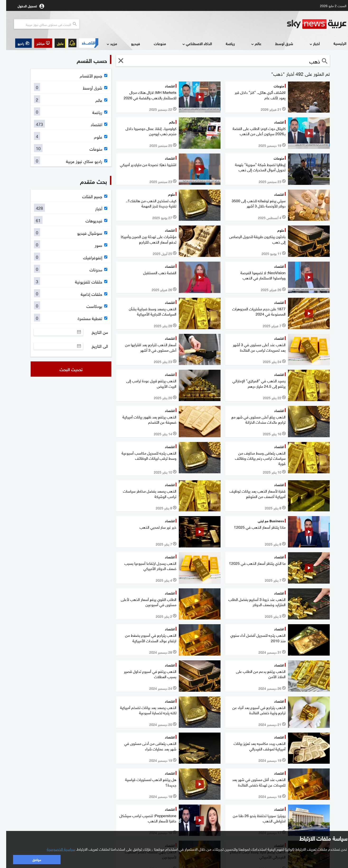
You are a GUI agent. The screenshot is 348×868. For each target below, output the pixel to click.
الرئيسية (334, 43)
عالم (250, 44)
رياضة (224, 43)
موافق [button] (31, 859)
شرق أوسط (278, 43)
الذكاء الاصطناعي (190, 44)
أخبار (308, 44)
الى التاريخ (94, 346)
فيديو (129, 43)
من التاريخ (94, 332)
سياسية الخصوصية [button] (55, 849)
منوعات (154, 43)
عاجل (54, 43)
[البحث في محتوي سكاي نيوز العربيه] (40, 24)
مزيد (105, 44)
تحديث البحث (65, 369)
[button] (37, 43)
